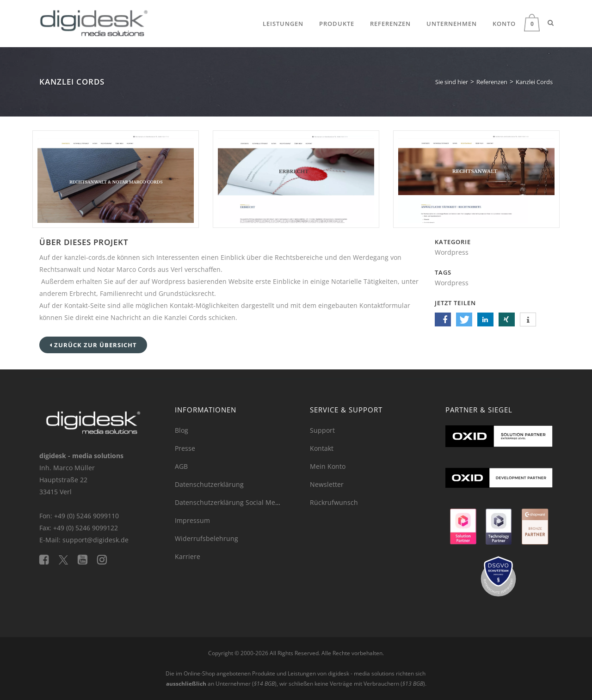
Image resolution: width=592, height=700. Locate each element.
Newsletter (327, 484)
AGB (181, 466)
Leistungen (283, 24)
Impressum (192, 520)
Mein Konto (328, 466)
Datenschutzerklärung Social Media (230, 502)
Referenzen (390, 24)
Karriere (188, 556)
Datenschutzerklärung (209, 484)
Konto (504, 24)
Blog (182, 430)
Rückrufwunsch (334, 502)
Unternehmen (452, 24)
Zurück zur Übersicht (93, 345)
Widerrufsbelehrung (207, 538)
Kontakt (322, 448)
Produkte (337, 24)
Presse (185, 448)
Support (322, 430)
